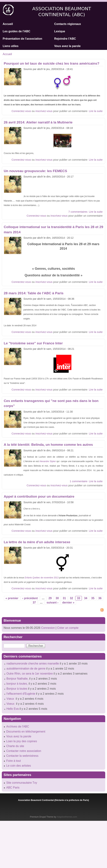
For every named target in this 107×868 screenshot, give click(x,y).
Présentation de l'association (22, 39)
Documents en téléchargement (26, 732)
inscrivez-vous (44, 111)
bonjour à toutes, (17, 684)
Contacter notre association (24, 751)
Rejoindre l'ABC (65, 39)
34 (86, 598)
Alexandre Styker (48, 461)
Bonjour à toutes (17, 689)
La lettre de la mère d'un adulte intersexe (37, 542)
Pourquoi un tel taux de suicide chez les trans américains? (52, 63)
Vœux (11, 699)
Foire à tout (14, 761)
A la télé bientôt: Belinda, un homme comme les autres (48, 445)
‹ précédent (30, 598)
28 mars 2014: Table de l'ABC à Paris (34, 293)
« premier (12, 598)
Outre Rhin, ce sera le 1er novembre (30, 674)
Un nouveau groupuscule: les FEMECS (35, 171)
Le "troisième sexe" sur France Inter (33, 343)
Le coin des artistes (19, 766)
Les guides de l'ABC (16, 31)
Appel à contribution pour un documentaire (39, 496)
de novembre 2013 (42, 578)
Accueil (8, 24)
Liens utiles (11, 46)
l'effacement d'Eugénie (21, 694)
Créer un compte (68, 628)
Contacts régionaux (68, 24)
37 (34, 603)
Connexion (48, 628)
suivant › (52, 603)
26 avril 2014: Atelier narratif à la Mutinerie (38, 122)
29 (50, 598)
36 (100, 598)
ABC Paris (13, 788)
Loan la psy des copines (22, 741)
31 (64, 598)
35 (93, 598)
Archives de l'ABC (18, 727)
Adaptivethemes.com (67, 817)
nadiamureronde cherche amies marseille (33, 664)
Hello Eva (13, 709)
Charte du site (15, 746)
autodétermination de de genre (26, 669)
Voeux (11, 704)
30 (57, 598)
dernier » (68, 603)
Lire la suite (96, 111)
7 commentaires (78, 212)
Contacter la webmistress (22, 756)
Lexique (60, 31)
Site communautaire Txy (22, 783)
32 (71, 598)
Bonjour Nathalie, (17, 679)
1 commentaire (78, 481)
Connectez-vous (21, 111)
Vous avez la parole (67, 46)
